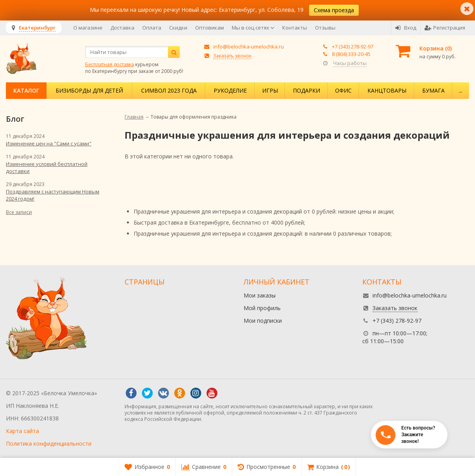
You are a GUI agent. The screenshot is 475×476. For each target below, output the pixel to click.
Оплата (152, 28)
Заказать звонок (232, 56)
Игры (270, 90)
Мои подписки (263, 321)
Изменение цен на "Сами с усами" (49, 143)
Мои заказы (260, 295)
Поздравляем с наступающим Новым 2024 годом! (53, 195)
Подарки (306, 90)
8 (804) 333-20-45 (351, 54)
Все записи (19, 212)
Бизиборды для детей (89, 90)
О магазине (88, 28)
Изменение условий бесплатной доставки (47, 167)
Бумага (433, 90)
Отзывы (325, 28)
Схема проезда (334, 10)
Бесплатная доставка (110, 64)
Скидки (178, 28)
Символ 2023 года (169, 90)
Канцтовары (387, 90)
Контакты (295, 28)
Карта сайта (22, 431)
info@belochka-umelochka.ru (249, 46)
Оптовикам (210, 28)
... (461, 90)
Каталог (26, 90)
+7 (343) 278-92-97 (353, 46)
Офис (343, 90)
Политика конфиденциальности (49, 443)
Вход (406, 28)
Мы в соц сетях (253, 28)
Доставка (122, 28)
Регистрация (445, 28)
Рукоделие (230, 90)
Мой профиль (262, 308)
